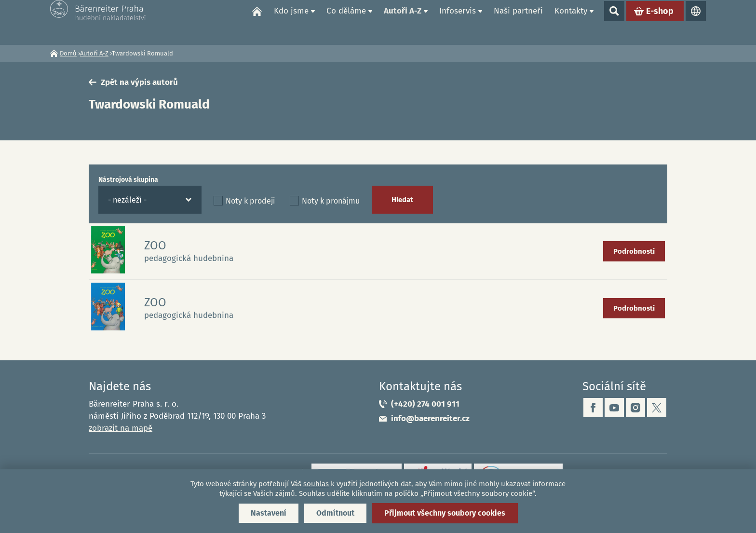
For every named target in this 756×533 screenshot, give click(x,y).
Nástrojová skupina (128, 180)
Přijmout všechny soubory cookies (445, 513)
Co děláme (346, 22)
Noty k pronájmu (331, 201)
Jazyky (696, 22)
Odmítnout (335, 513)
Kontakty (571, 22)
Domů (257, 22)
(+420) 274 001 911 (425, 404)
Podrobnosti (634, 251)
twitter (657, 408)
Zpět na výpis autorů (139, 82)
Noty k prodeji (250, 201)
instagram (635, 408)
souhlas (316, 484)
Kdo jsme (291, 22)
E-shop (660, 22)
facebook (593, 408)
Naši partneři (518, 22)
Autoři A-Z (403, 22)
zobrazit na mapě (121, 428)
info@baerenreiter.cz (430, 418)
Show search (614, 22)
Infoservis (458, 22)
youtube (614, 408)
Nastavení (269, 513)
